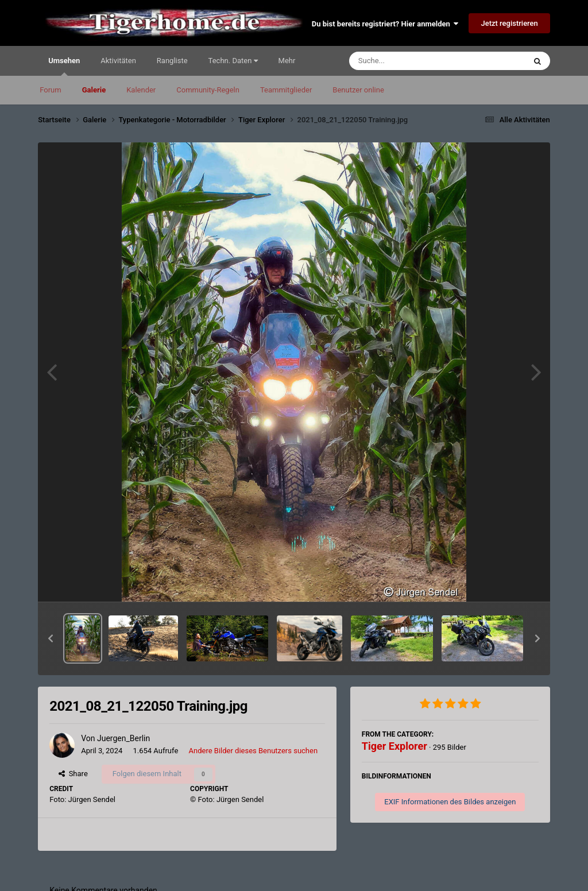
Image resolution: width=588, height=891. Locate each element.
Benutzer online (358, 90)
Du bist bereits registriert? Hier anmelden (385, 24)
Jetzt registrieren (509, 23)
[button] (51, 638)
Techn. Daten (233, 61)
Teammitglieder (286, 90)
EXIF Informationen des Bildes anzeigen (450, 802)
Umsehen (64, 66)
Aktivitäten (118, 61)
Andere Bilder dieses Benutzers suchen (254, 751)
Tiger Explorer (394, 746)
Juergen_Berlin (123, 738)
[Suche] (415, 61)
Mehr (287, 61)
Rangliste (172, 61)
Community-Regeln (208, 90)
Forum (50, 90)
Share (73, 774)
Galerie (94, 90)
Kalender (141, 90)
